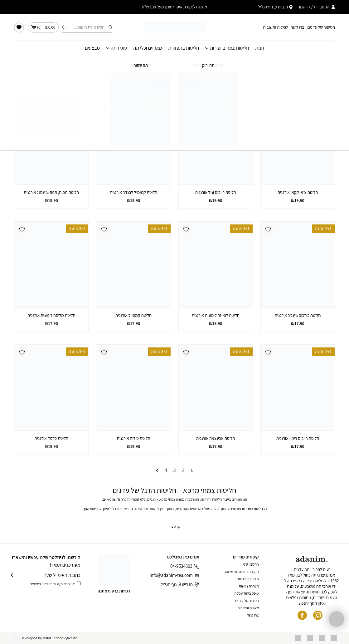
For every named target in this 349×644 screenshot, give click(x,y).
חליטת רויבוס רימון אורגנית (298, 438)
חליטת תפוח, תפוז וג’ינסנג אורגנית (51, 192)
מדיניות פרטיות (248, 579)
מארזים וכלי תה (148, 48)
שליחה (13, 575)
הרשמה (304, 7)
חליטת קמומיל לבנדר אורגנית (134, 192)
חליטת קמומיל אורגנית (134, 315)
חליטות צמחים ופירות (229, 48)
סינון (69, 84)
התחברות (322, 7)
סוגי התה (119, 48)
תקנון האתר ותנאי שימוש (242, 572)
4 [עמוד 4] (166, 470)
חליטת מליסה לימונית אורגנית (51, 315)
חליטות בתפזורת (184, 48)
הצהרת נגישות (249, 586)
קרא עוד (175, 526)
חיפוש (65, 27)
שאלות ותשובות (275, 27)
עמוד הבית (218, 64)
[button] (268, 106)
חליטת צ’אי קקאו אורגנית (298, 192)
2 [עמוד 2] (183, 470)
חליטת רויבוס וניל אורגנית (216, 192)
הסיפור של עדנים (321, 27)
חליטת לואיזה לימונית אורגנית (216, 315)
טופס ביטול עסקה (247, 593)
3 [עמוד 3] (175, 470)
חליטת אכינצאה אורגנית (216, 438)
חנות (260, 48)
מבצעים (92, 48)
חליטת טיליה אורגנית (133, 438)
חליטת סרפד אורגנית (51, 438)
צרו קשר (298, 27)
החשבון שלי (251, 564)
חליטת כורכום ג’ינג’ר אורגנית (298, 315)
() (43, 27)
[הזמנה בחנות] (33, 84)
